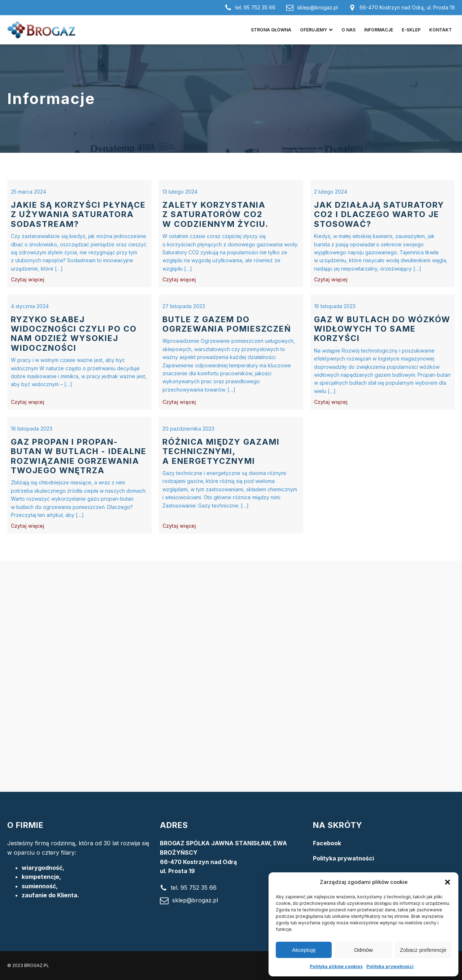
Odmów (363, 950)
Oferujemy (316, 30)
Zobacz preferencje (423, 950)
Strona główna (271, 30)
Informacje (379, 30)
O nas (348, 30)
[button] (448, 882)
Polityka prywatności (390, 966)
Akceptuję (304, 950)
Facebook (327, 843)
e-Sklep (411, 30)
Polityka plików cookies (336, 966)
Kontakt (441, 30)
